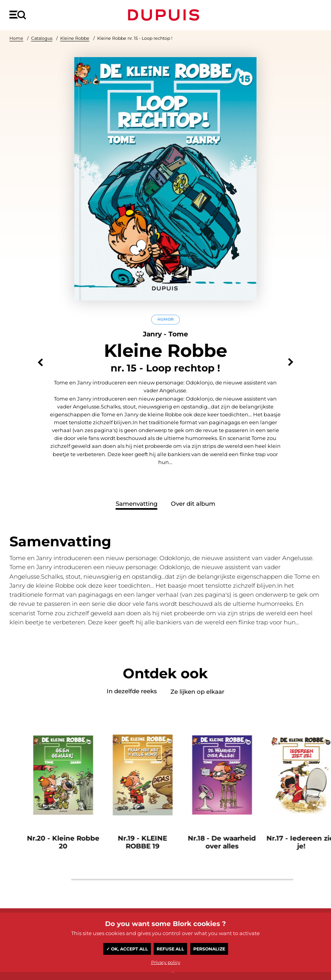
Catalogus (42, 38)
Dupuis (165, 15)
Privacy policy (166, 962)
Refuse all (170, 949)
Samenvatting (137, 504)
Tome (178, 334)
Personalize (209, 949)
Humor (165, 319)
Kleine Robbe (75, 38)
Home (16, 38)
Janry (152, 334)
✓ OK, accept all (127, 949)
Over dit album (193, 504)
